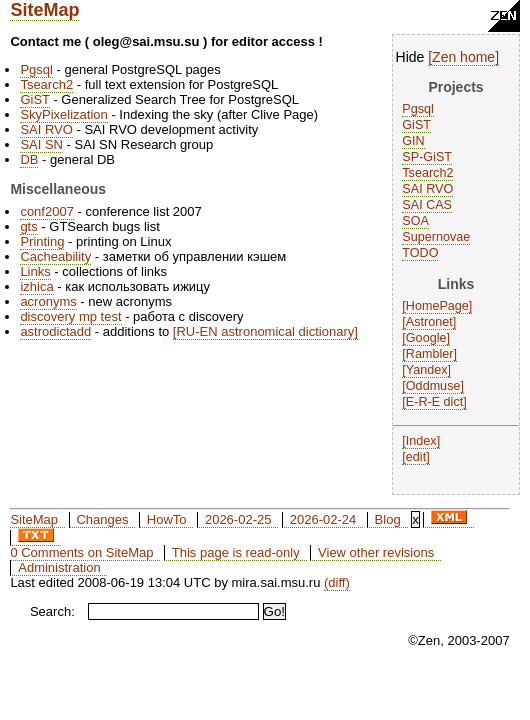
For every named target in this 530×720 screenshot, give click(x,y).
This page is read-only (236, 552)
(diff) (337, 582)
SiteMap (44, 10)
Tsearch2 (427, 173)
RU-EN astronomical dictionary (265, 331)
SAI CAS (427, 205)
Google (426, 338)
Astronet (429, 322)
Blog (388, 519)
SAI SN (41, 144)
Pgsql (418, 109)
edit (416, 457)
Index (421, 441)
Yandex (427, 370)
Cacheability (55, 256)
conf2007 (47, 211)
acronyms (48, 301)
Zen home (463, 57)
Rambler (430, 354)
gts (28, 226)
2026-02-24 (323, 519)
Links (35, 271)
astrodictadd (55, 331)
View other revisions (376, 552)
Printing (42, 241)
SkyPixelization (63, 114)
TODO (420, 253)
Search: (52, 611)
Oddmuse (433, 386)
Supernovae (436, 237)
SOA (415, 221)
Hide (410, 57)
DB (29, 159)
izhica (36, 286)
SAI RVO (427, 189)
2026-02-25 (238, 519)
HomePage (437, 306)
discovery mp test (70, 316)
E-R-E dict (434, 402)
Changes (102, 519)
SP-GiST (427, 157)
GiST (416, 125)
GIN (413, 141)
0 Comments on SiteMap (81, 552)
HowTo (167, 519)
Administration (59, 567)
